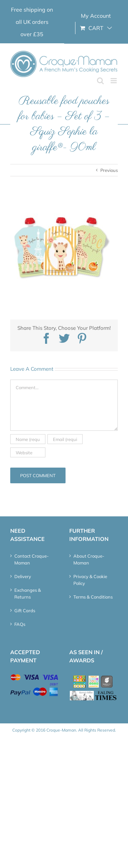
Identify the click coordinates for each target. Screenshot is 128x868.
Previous (109, 170)
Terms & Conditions (93, 597)
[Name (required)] (28, 439)
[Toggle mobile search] (100, 81)
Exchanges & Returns (28, 593)
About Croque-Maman (89, 559)
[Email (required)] (65, 439)
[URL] (28, 452)
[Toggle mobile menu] (114, 81)
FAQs (20, 624)
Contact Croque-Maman (32, 559)
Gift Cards (25, 610)
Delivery (23, 576)
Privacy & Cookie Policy (90, 580)
